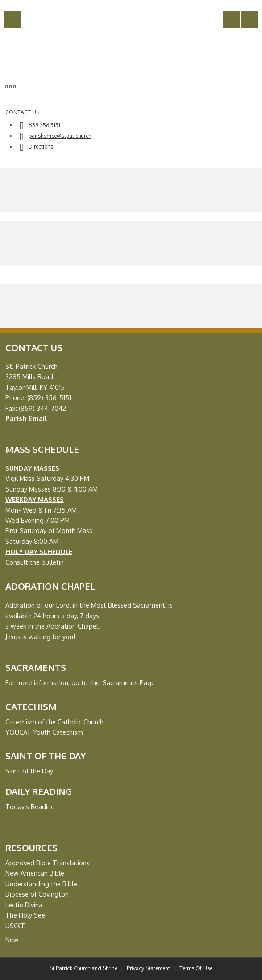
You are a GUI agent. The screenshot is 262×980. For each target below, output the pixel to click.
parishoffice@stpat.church (60, 136)
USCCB (16, 926)
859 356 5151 (44, 125)
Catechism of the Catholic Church (54, 722)
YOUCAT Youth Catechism (44, 732)
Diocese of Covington (37, 894)
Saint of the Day (29, 771)
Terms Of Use (196, 968)
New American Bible (35, 873)
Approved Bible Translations (48, 863)
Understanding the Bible (41, 884)
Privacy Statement (148, 968)
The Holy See (25, 915)
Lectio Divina (24, 905)
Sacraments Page (129, 682)
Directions (41, 147)
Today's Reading (30, 806)
